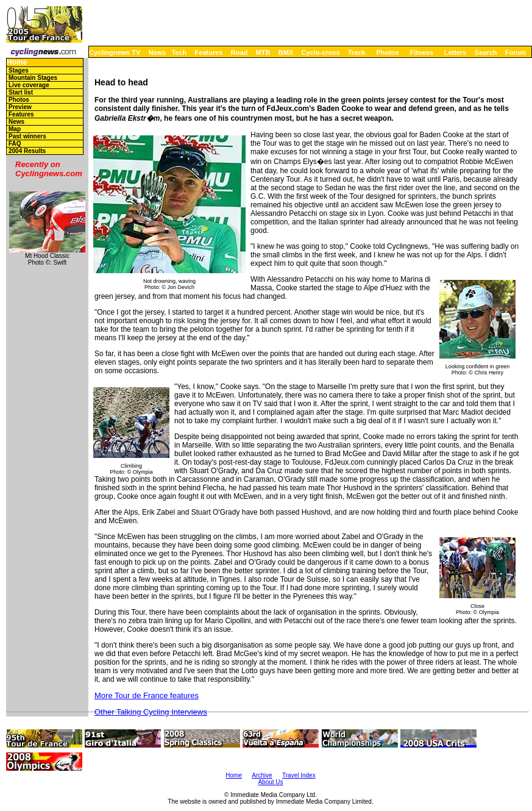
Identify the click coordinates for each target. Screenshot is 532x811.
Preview (20, 107)
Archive (262, 775)
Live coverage (29, 85)
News (158, 52)
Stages (19, 70)
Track (357, 52)
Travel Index (299, 775)
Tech (179, 52)
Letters (456, 52)
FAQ (15, 144)
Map (15, 129)
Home (17, 63)
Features (209, 52)
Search (486, 52)
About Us (270, 782)
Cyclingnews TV (115, 52)
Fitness (421, 52)
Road (239, 52)
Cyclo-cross (321, 52)
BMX (286, 52)
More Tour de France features (147, 695)
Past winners (27, 136)
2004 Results (27, 151)
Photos (387, 52)
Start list (21, 92)
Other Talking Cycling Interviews (151, 712)
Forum (516, 52)
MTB (263, 52)
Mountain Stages (33, 78)
